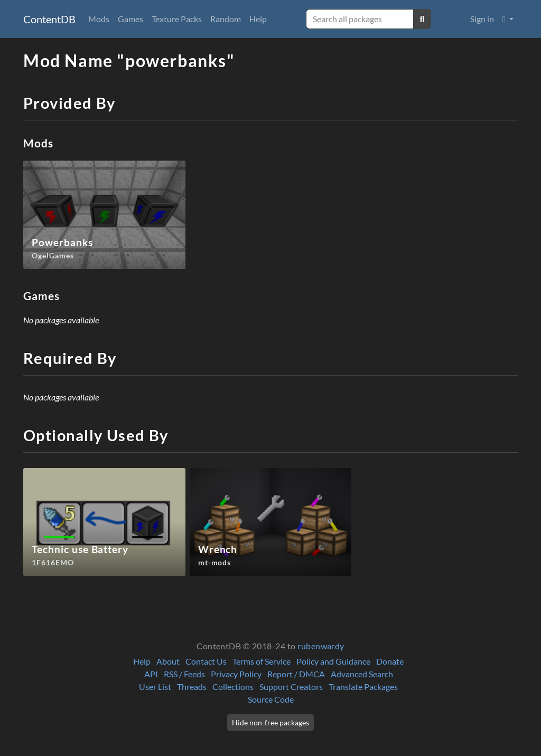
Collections (233, 687)
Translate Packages (363, 687)
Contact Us (206, 661)
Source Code (271, 699)
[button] (508, 19)
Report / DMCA (296, 674)
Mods (99, 19)
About (168, 661)
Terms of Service (262, 661)
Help (258, 19)
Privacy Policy (236, 674)
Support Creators (291, 687)
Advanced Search (362, 674)
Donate (390, 661)
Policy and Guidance (333, 661)
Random (226, 19)
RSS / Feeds (184, 674)
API (151, 674)
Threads (192, 687)
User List (155, 687)
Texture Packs (177, 19)
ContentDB (49, 19)
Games (130, 19)
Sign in (482, 19)
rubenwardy (321, 646)
